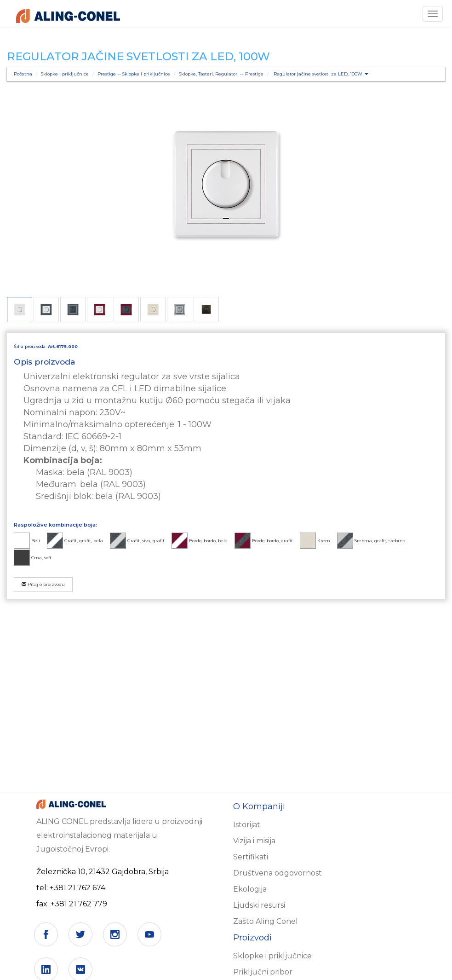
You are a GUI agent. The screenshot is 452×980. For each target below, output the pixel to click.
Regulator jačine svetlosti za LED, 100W (321, 74)
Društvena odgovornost (277, 873)
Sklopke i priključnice (65, 74)
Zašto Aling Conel (266, 921)
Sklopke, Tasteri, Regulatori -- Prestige (221, 74)
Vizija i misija (254, 841)
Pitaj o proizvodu (43, 584)
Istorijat (247, 825)
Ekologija (250, 889)
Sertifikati (251, 857)
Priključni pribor (263, 972)
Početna (23, 74)
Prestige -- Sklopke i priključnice (134, 74)
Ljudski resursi (259, 905)
